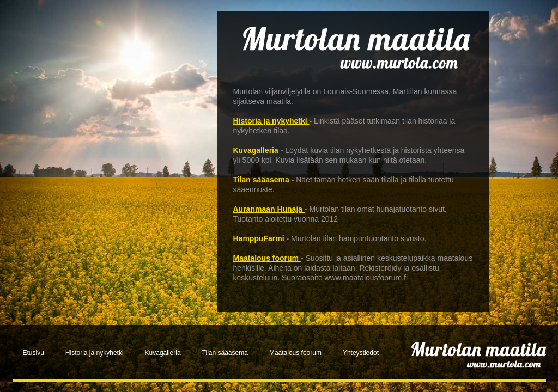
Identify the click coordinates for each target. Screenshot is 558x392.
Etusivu (34, 353)
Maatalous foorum (266, 258)
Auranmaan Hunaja (269, 209)
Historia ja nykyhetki (271, 121)
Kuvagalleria (257, 150)
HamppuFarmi (260, 238)
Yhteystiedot (361, 353)
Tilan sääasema (262, 180)
